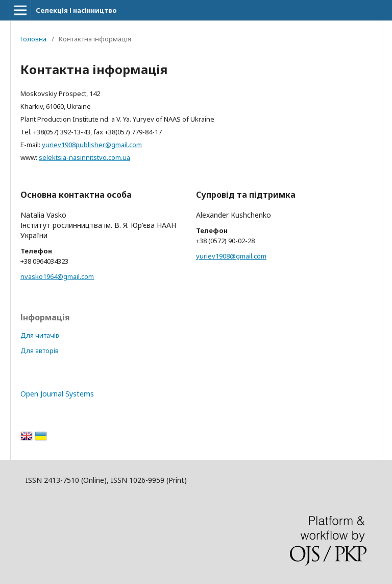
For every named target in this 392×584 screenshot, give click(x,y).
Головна (33, 39)
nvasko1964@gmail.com (57, 276)
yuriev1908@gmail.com (231, 256)
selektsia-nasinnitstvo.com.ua (84, 157)
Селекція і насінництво (76, 10)
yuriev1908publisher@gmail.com (92, 145)
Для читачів (40, 335)
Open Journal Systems (57, 394)
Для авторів (40, 351)
